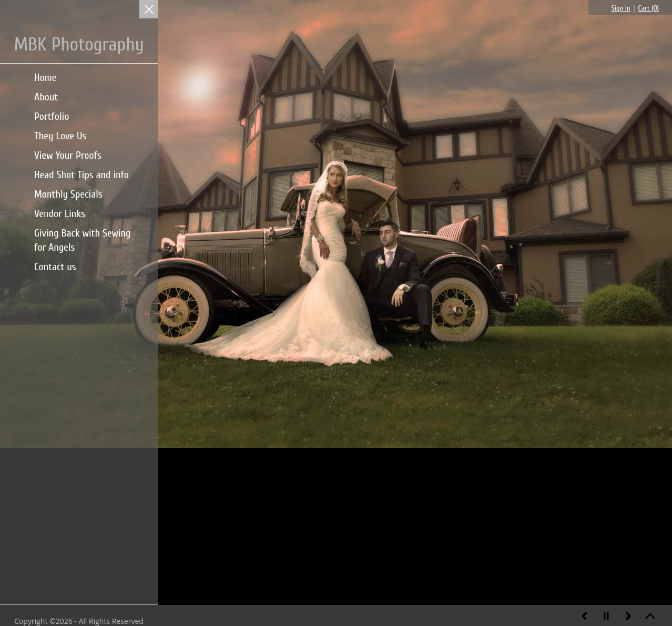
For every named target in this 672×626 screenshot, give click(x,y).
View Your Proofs (68, 155)
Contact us (55, 267)
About (46, 97)
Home (45, 78)
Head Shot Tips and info (82, 175)
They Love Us (60, 136)
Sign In (621, 8)
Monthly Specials (68, 194)
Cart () (649, 8)
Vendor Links (60, 214)
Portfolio (52, 116)
